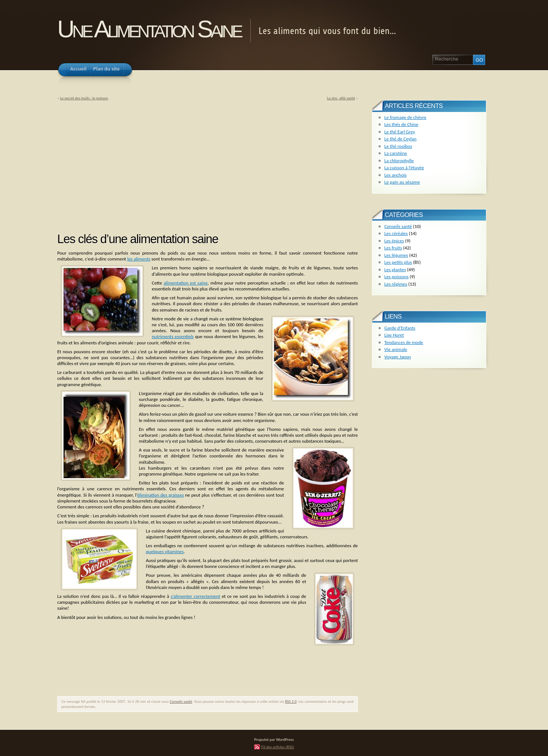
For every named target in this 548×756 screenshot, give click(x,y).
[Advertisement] (119, 164)
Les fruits (393, 248)
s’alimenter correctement (195, 596)
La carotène (396, 153)
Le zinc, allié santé (341, 98)
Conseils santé (181, 701)
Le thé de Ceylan (400, 139)
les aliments (139, 259)
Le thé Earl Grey (400, 132)
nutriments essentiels (173, 336)
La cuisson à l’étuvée (404, 168)
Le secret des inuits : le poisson (84, 98)
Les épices (394, 241)
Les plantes (395, 270)
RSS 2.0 (291, 701)
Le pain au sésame (402, 182)
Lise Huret (394, 335)
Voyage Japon (398, 357)
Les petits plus (398, 262)
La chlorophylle (399, 161)
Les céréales (396, 233)
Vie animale (396, 349)
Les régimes (396, 284)
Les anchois (395, 175)
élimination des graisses (160, 495)
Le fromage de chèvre (405, 117)
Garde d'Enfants (400, 328)
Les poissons (397, 277)
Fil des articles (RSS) (278, 747)
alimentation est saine (186, 283)
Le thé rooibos (398, 146)
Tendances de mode (404, 342)
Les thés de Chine (401, 124)
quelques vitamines (165, 551)
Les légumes (396, 255)
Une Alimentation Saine (149, 29)
